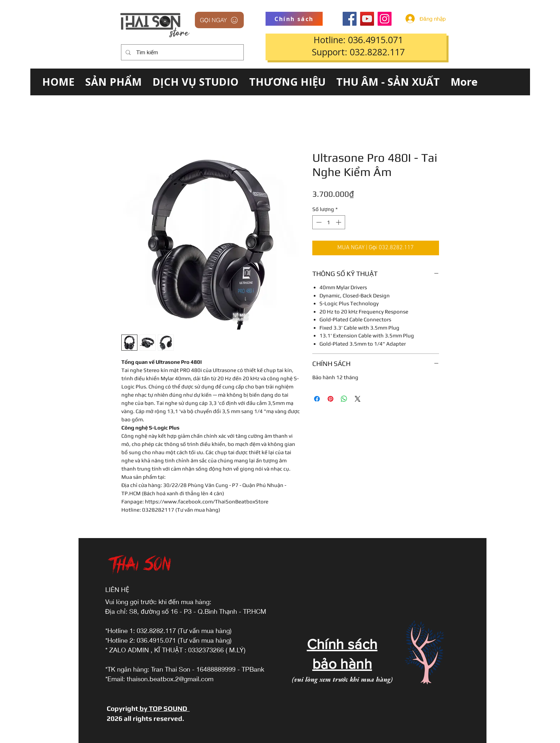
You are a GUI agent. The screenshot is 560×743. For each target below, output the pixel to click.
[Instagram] (385, 19)
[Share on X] (358, 399)
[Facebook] (350, 19)
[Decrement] (318, 222)
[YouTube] (367, 19)
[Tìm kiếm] (182, 52)
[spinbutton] (329, 222)
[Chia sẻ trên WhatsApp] (344, 399)
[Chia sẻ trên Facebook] (317, 399)
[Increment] (339, 222)
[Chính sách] (294, 19)
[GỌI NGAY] (219, 20)
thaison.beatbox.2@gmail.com (170, 679)
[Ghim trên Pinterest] (331, 399)
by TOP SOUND (164, 708)
